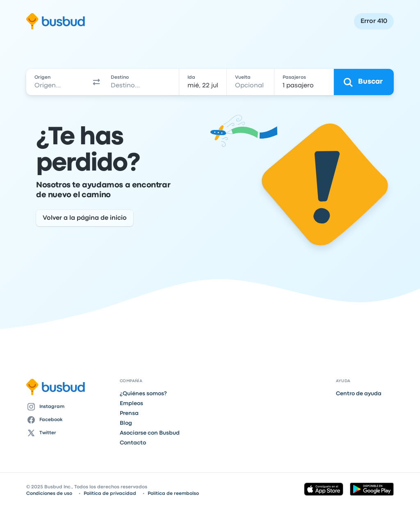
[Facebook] (70, 420)
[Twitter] (70, 433)
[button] (96, 82)
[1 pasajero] (304, 82)
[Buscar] (364, 82)
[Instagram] (70, 407)
